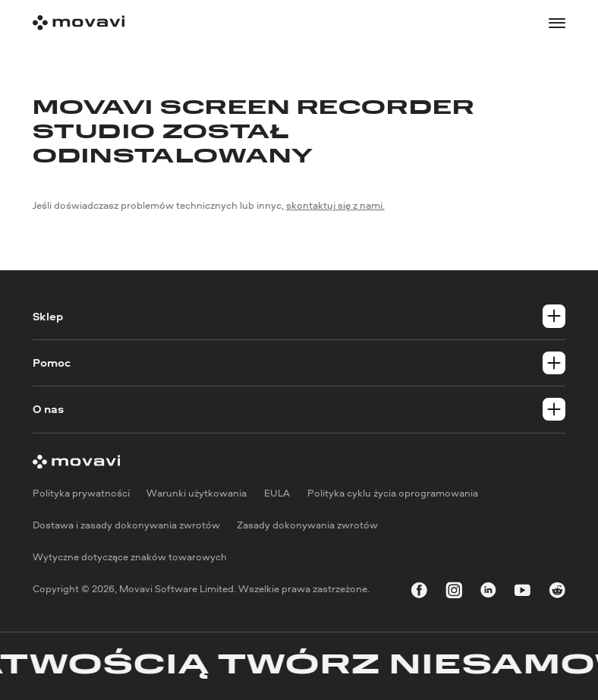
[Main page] (79, 23)
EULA (277, 493)
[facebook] (419, 593)
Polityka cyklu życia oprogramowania (393, 493)
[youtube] (522, 593)
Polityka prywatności (81, 493)
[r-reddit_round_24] (557, 593)
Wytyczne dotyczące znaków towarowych (130, 557)
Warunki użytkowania (197, 493)
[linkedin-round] (488, 593)
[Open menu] (557, 23)
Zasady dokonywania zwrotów (307, 525)
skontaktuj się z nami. (335, 205)
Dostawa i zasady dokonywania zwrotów (126, 525)
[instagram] (454, 593)
